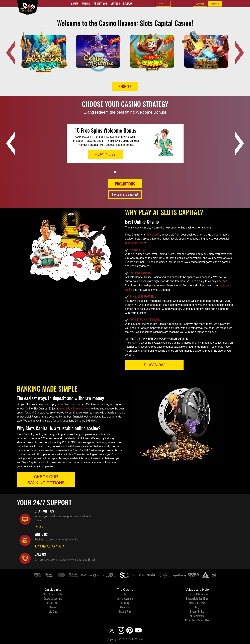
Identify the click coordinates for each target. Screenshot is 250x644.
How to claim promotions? (125, 195)
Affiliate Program (197, 603)
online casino (154, 234)
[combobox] (163, 4)
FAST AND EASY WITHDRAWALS (145, 320)
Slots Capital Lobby (53, 594)
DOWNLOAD (200, 4)
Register (125, 86)
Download (125, 607)
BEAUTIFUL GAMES (139, 250)
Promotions (101, 4)
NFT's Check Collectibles (197, 620)
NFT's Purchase (197, 616)
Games (75, 4)
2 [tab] (120, 172)
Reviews (128, 4)
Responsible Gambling (197, 599)
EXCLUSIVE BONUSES (140, 273)
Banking (86, 4)
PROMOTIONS (125, 184)
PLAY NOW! (105, 154)
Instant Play (125, 612)
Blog (125, 594)
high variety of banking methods (74, 408)
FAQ (197, 607)
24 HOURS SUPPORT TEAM (143, 297)
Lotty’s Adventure (125, 599)
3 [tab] (125, 172)
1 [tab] (115, 172)
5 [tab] (135, 172)
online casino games (135, 243)
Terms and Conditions (197, 594)
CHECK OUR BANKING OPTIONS (46, 480)
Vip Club (115, 4)
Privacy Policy (197, 612)
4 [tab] (130, 172)
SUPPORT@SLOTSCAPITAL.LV (49, 546)
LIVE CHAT (40, 527)
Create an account (53, 599)
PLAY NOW (215, 4)
